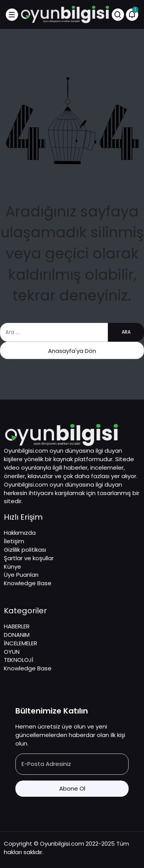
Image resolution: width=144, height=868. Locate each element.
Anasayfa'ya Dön (72, 351)
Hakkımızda (20, 533)
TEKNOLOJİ (19, 660)
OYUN (12, 652)
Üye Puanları (21, 575)
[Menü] (12, 15)
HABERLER (17, 626)
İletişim (14, 541)
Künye (12, 567)
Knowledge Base (28, 583)
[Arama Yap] (118, 15)
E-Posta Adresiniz (46, 764)
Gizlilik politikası (25, 550)
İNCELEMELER (21, 643)
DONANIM (17, 635)
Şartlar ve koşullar (29, 558)
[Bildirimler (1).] (132, 15)
